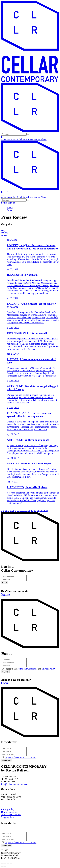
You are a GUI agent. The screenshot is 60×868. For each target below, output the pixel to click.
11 (21, 510)
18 (41, 510)
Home (10, 208)
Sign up (11, 203)
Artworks (6, 139)
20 (46, 510)
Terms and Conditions (27, 669)
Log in (4, 203)
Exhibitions (23, 139)
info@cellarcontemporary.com (15, 784)
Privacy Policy (49, 669)
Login (5, 583)
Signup (5, 672)
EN (3, 137)
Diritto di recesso (9, 812)
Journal (37, 139)
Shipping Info (7, 817)
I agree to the (20, 757)
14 (29, 510)
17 (38, 510)
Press (31, 139)
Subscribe (7, 760)
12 (23, 510)
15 (32, 510)
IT (8, 137)
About (44, 139)
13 (26, 510)
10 (18, 510)
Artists (14, 139)
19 (43, 510)
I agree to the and (30, 669)
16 (35, 510)
